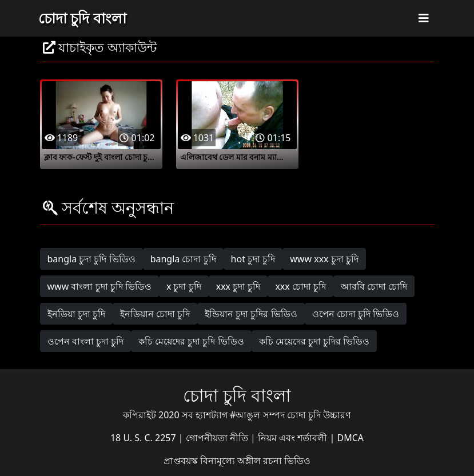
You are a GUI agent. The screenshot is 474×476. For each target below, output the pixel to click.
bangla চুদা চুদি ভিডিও (91, 259)
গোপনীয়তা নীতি (218, 438)
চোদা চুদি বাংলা (82, 18)
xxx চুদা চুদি (238, 286)
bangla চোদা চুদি (183, 259)
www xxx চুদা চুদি (324, 259)
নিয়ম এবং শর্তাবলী (294, 438)
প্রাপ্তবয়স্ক (182, 461)
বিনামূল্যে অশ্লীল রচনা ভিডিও (255, 461)
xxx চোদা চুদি (300, 286)
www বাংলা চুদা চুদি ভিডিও (99, 286)
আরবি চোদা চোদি (374, 286)
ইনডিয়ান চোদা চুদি (155, 314)
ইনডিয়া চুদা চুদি (76, 314)
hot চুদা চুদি (253, 259)
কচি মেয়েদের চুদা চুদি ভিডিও (191, 341)
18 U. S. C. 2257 (144, 438)
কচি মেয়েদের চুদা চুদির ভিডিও (314, 341)
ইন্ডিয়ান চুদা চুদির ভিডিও (251, 314)
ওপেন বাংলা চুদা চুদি (85, 341)
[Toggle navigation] (424, 18)
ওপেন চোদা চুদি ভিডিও (356, 314)
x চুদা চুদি (184, 286)
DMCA (351, 438)
